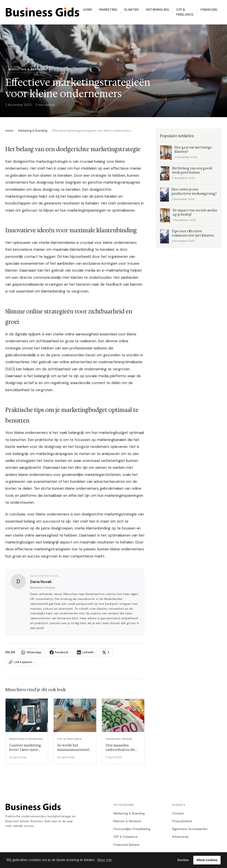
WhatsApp (31, 652)
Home (88, 10)
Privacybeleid (182, 821)
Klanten (131, 10)
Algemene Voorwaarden (190, 829)
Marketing (108, 10)
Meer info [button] (105, 860)
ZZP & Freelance (185, 12)
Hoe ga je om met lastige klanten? (193, 150)
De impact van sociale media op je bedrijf (195, 212)
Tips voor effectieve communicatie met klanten (193, 233)
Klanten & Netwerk (127, 821)
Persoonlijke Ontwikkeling (132, 829)
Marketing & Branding (33, 131)
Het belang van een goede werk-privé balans (192, 170)
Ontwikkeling (157, 10)
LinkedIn (85, 652)
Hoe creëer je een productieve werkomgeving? (194, 192)
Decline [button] (183, 860)
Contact (178, 813)
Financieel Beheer (127, 845)
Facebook (59, 652)
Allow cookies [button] (207, 860)
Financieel (209, 10)
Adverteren (180, 837)
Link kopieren (21, 662)
